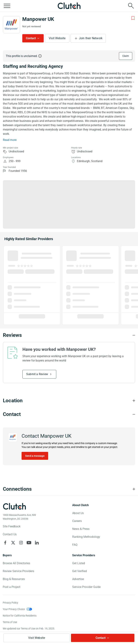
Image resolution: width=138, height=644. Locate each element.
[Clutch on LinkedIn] (37, 543)
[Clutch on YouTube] (29, 543)
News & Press (81, 529)
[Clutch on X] (13, 543)
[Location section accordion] (69, 401)
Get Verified (80, 571)
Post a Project (11, 587)
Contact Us (10, 534)
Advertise (78, 579)
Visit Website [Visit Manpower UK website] (57, 38)
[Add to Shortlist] (133, 18)
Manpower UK (38, 19)
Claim (126, 56)
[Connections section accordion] (69, 489)
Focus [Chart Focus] (52, 184)
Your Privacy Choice (14, 609)
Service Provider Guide (86, 587)
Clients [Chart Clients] (119, 184)
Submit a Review (37, 374)
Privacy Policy (10, 603)
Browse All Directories (16, 563)
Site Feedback (12, 526)
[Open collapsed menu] (7, 6)
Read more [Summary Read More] (10, 140)
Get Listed (79, 563)
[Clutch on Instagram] (21, 543)
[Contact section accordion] (69, 414)
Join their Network (91, 38)
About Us (78, 513)
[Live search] (131, 6)
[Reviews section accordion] (69, 335)
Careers (77, 521)
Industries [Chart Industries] (86, 184)
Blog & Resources (14, 579)
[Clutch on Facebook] (5, 543)
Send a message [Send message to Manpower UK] (35, 456)
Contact (31, 38)
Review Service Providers (18, 571)
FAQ (75, 545)
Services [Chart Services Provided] (20, 184)
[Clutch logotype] (14, 506)
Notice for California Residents (20, 616)
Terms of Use (10, 622)
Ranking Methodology (86, 537)
